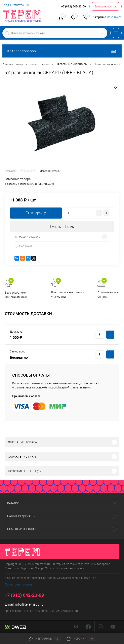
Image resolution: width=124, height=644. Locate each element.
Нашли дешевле (27, 237)
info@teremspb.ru (29, 604)
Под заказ (23, 246)
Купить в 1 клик (62, 227)
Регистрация (20, 5)
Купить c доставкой (110, 335)
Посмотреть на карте (19, 584)
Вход (6, 5)
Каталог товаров (62, 51)
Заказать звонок (106, 6)
